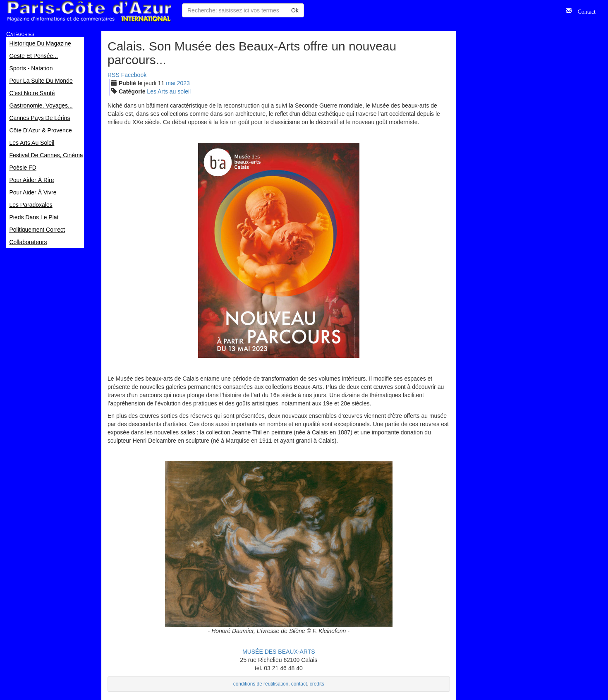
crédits (317, 684)
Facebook (134, 75)
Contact (584, 11)
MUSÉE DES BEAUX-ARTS (279, 652)
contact (299, 684)
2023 (183, 83)
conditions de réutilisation (261, 684)
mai (171, 83)
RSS (114, 75)
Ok (295, 10)
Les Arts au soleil (169, 91)
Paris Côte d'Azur (89, 11)
